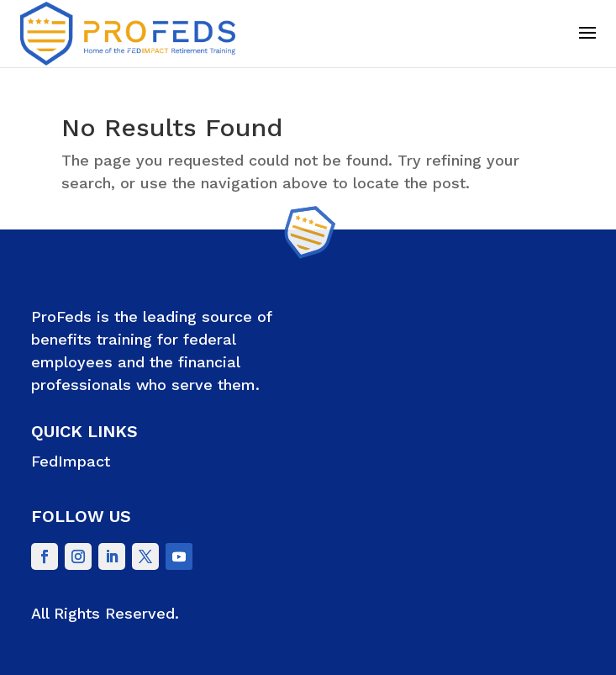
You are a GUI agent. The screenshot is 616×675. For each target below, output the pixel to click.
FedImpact (71, 461)
